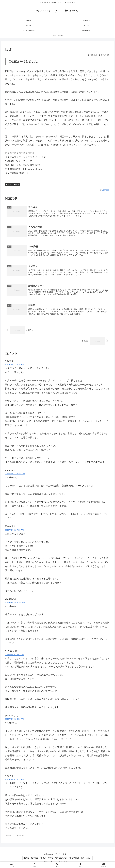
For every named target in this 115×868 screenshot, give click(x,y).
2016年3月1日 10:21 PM (15, 476)
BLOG (9, 184)
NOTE (51, 860)
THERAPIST (76, 860)
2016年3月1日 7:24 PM (14, 367)
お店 (17, 184)
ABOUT (42, 860)
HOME (24, 860)
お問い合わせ (89, 860)
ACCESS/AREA (62, 860)
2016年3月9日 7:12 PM (14, 782)
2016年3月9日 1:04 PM (14, 657)
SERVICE (33, 860)
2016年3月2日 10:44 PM (15, 605)
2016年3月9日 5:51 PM (14, 721)
